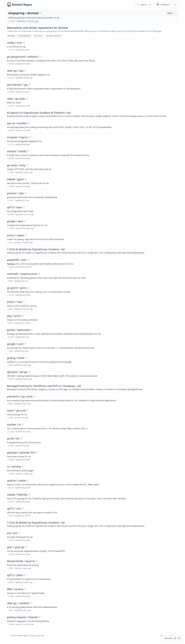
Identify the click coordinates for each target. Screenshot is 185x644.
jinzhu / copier (16, 235)
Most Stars (39, 36)
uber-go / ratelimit (18, 603)
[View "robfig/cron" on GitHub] (24, 43)
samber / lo (14, 424)
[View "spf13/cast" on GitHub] (23, 509)
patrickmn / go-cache (20, 396)
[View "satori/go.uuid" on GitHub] (27, 410)
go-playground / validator (23, 57)
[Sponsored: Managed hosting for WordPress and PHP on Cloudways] (92, 387)
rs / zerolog (14, 466)
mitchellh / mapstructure (22, 274)
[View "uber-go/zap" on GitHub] (25, 71)
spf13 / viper (15, 207)
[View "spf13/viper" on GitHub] (24, 207)
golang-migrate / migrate (22, 617)
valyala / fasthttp (17, 495)
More (172, 13)
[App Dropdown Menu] (175, 5)
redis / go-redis (16, 99)
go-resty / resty (16, 165)
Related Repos (22, 5)
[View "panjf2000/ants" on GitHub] (28, 260)
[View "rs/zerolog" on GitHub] (22, 466)
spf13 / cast (14, 509)
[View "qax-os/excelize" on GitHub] (29, 123)
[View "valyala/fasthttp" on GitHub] (29, 495)
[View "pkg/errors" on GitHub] (23, 316)
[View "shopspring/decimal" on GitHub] (41, 13)
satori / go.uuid (16, 410)
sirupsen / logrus (17, 137)
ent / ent (12, 533)
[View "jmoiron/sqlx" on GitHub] (25, 193)
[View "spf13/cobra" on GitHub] (25, 575)
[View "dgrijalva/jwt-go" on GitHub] (29, 372)
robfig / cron (15, 43)
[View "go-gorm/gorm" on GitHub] (28, 288)
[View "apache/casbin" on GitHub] (28, 481)
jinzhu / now (14, 302)
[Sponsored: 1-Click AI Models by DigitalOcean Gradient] (92, 251)
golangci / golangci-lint (21, 452)
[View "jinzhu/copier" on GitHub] (26, 235)
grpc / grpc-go (16, 547)
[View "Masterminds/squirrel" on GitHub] (36, 561)
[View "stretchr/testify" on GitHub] (28, 151)
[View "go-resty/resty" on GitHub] (27, 165)
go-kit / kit (13, 438)
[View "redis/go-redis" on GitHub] (27, 99)
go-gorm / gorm (17, 288)
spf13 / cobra (15, 575)
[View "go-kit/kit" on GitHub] (21, 438)
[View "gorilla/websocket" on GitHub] (32, 330)
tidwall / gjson (15, 179)
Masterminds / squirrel (21, 561)
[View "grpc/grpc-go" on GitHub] (26, 547)
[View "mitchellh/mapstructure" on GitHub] (39, 274)
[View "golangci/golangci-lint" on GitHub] (37, 452)
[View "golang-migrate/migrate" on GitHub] (39, 617)
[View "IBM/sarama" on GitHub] (25, 589)
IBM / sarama (15, 589)
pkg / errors (14, 316)
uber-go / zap (15, 71)
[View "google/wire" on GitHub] (25, 221)
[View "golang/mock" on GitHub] (26, 358)
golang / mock (16, 358)
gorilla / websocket (18, 330)
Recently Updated (53, 36)
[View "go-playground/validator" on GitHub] (40, 57)
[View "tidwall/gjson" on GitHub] (26, 179)
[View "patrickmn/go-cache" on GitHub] (34, 396)
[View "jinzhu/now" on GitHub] (24, 302)
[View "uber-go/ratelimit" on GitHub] (31, 603)
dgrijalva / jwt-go (17, 372)
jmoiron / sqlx (15, 193)
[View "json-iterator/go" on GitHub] (29, 85)
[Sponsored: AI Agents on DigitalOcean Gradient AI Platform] (92, 114)
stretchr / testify (17, 151)
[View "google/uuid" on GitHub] (25, 344)
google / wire (15, 221)
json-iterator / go (17, 85)
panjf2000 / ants (17, 260)
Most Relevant (24, 36)
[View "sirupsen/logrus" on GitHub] (29, 137)
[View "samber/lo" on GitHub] (23, 424)
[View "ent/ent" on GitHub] (19, 533)
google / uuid (15, 344)
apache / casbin (16, 481)
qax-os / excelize (17, 123)
